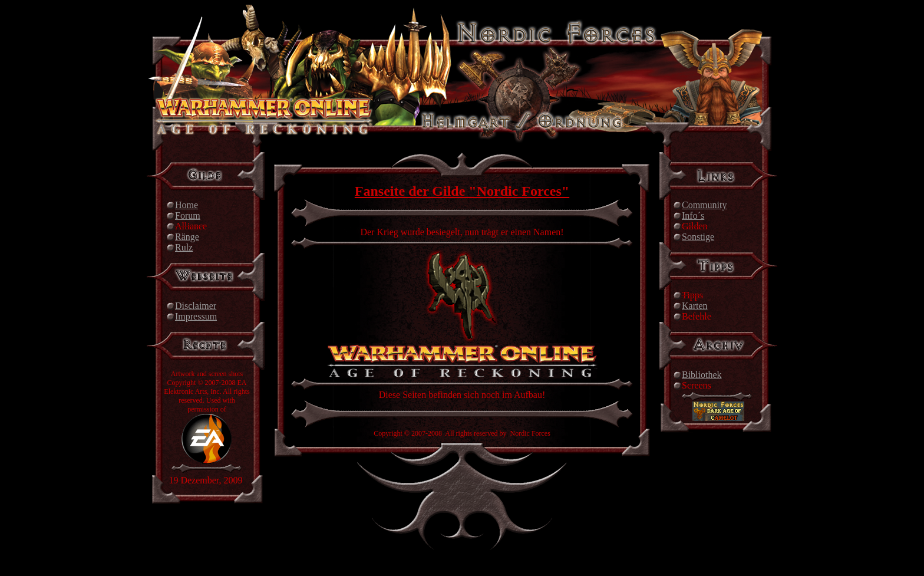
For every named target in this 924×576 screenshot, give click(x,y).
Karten (695, 306)
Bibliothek (702, 375)
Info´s (693, 215)
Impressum (196, 316)
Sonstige (698, 237)
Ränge (187, 237)
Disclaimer (196, 306)
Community (704, 205)
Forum (188, 215)
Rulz (184, 247)
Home (187, 205)
